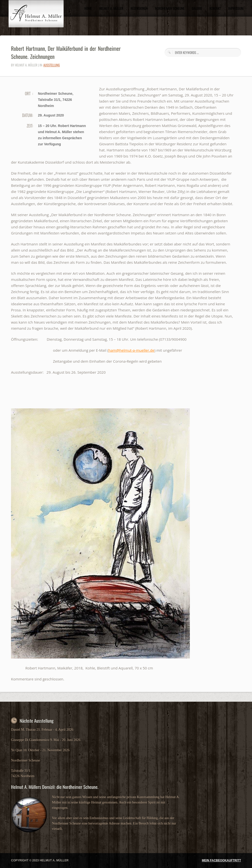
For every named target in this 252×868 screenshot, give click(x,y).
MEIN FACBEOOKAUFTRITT (221, 860)
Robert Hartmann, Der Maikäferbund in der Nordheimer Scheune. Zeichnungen (66, 52)
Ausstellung (52, 65)
